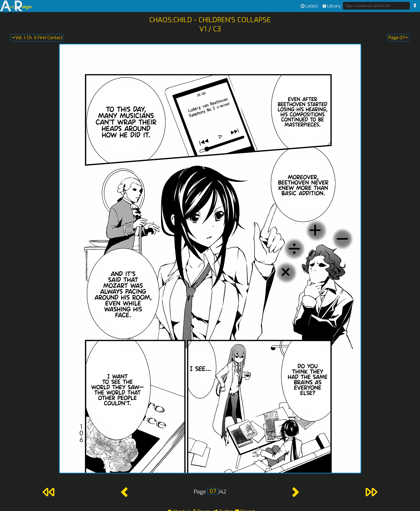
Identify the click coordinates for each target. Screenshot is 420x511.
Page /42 (210, 492)
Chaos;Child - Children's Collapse (210, 20)
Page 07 (398, 38)
